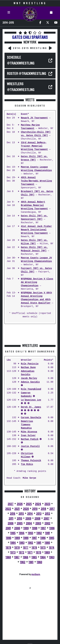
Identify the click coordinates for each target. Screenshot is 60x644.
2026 (20, 504)
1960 (39, 562)
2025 (29, 504)
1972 (22, 553)
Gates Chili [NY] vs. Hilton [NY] (34, 242)
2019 (35, 509)
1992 (39, 533)
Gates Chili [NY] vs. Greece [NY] (34, 158)
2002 (47, 523)
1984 (13, 543)
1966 (26, 557)
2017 (52, 509)
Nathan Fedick (30, 439)
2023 (47, 504)
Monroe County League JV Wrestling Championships (36, 260)
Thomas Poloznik (31, 461)
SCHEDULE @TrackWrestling (21, 60)
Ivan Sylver (28, 436)
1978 (17, 548)
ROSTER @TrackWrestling (27, 74)
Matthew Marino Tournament (30, 127)
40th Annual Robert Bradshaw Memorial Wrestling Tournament (34, 205)
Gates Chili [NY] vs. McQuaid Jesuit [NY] (34, 249)
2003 (38, 523)
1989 (17, 538)
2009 (28, 519)
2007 (47, 519)
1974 (52, 548)
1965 (34, 557)
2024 (38, 504)
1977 (26, 548)
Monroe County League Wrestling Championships (36, 169)
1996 (52, 528)
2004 (29, 523)
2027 (11, 504)
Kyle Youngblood (31, 389)
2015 (21, 514)
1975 (43, 548)
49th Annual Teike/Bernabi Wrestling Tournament (36, 181)
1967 (17, 557)
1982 (30, 543)
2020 (26, 509)
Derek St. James (31, 407)
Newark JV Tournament (34, 118)
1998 (35, 528)
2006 (11, 523)
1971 (30, 553)
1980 (47, 543)
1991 (48, 533)
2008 (37, 519)
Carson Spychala (31, 418)
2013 (39, 514)
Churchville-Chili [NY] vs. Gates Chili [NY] (36, 134)
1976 (34, 548)
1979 (8, 548)
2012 (47, 514)
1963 (52, 557)
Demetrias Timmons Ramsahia (27, 425)
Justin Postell (30, 446)
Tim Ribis (27, 464)
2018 (43, 509)
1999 (26, 528)
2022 (8, 509)
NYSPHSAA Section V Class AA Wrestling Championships (37, 282)
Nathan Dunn (28, 368)
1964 (43, 557)
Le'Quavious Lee (31, 400)
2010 (19, 519)
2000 (17, 528)
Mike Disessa (29, 432)
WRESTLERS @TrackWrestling (21, 87)
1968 (8, 557)
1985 (52, 538)
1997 (43, 528)
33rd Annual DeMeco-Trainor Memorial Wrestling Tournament (34, 146)
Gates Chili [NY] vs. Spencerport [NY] (34, 218)
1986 (43, 538)
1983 (22, 543)
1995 (13, 533)
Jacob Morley (29, 378)
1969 (47, 553)
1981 (39, 543)
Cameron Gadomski (26, 395)
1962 (23, 562)
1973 (13, 553)
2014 (30, 514)
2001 (8, 528)
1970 (38, 553)
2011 (11, 519)
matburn (36, 574)
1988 (26, 538)
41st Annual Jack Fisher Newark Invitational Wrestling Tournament (36, 230)
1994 (22, 533)
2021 (17, 509)
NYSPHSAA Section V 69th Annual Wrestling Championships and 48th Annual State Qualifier (36, 298)
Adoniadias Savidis (28, 373)
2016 (13, 514)
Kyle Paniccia (30, 364)
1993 (30, 533)
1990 (9, 538)
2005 (20, 523)
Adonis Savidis (30, 382)
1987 (34, 538)
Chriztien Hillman (27, 455)
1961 (31, 562)
